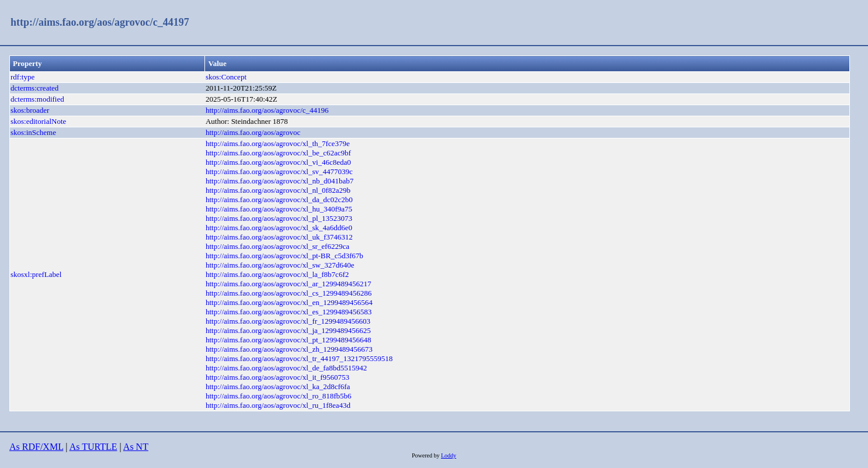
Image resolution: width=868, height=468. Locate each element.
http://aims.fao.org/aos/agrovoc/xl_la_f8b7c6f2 (277, 274)
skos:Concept (226, 77)
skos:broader (30, 110)
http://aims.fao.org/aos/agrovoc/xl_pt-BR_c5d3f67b (284, 256)
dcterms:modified (37, 99)
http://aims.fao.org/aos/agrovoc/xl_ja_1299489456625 (288, 330)
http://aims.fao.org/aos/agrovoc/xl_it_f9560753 (277, 377)
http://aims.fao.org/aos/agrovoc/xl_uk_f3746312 (279, 237)
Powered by (426, 455)
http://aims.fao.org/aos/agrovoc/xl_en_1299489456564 (289, 302)
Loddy (449, 455)
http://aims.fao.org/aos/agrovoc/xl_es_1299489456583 (289, 312)
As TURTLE (93, 447)
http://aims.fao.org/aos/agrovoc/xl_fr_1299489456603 (288, 321)
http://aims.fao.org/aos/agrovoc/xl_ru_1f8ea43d (278, 405)
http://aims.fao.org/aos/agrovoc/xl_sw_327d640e (280, 265)
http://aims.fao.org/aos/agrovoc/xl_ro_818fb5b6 (279, 396)
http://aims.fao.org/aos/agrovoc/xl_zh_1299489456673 (289, 349)
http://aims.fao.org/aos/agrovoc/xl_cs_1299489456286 (289, 293)
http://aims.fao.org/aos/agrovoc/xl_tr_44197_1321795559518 (299, 358)
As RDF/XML (36, 447)
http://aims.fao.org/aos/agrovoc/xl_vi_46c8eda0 (278, 162)
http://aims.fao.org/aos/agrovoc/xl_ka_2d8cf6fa (278, 386)
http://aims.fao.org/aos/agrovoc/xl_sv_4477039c (279, 171)
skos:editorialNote (38, 121)
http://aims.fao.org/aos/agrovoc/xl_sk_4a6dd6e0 (279, 228)
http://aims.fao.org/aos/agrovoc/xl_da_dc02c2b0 (279, 200)
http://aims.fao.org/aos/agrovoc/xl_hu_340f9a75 (279, 209)
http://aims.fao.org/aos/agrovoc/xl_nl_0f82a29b (278, 190)
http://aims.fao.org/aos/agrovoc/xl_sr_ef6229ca (277, 246)
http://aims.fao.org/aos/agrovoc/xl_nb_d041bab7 (280, 181)
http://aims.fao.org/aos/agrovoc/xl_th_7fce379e (278, 143)
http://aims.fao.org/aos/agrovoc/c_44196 (267, 110)
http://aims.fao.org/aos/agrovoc (253, 132)
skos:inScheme (33, 132)
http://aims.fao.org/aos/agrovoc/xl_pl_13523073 (279, 218)
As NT (136, 447)
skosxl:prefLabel (36, 274)
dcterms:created (34, 88)
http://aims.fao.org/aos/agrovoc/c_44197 (100, 22)
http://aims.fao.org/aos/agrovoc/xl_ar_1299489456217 (289, 284)
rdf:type (22, 77)
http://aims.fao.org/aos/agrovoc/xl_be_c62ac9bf (278, 153)
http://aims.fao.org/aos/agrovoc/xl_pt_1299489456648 (289, 340)
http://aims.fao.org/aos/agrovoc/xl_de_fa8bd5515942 (286, 368)
